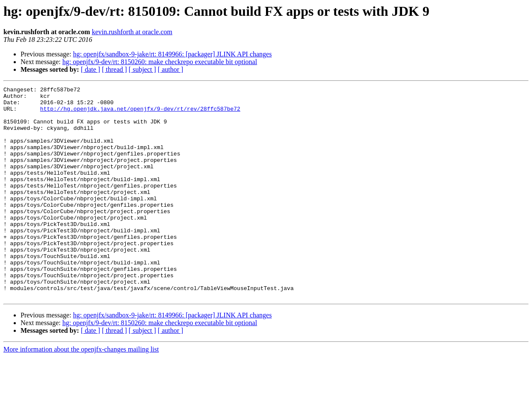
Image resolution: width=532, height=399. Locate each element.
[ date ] (90, 69)
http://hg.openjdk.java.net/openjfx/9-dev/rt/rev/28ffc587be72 (140, 114)
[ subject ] (142, 69)
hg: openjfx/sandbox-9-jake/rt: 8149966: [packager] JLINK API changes (173, 54)
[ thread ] (114, 69)
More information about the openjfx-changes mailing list (81, 392)
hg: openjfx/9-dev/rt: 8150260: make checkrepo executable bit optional (160, 62)
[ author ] (171, 69)
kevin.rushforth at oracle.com (132, 32)
